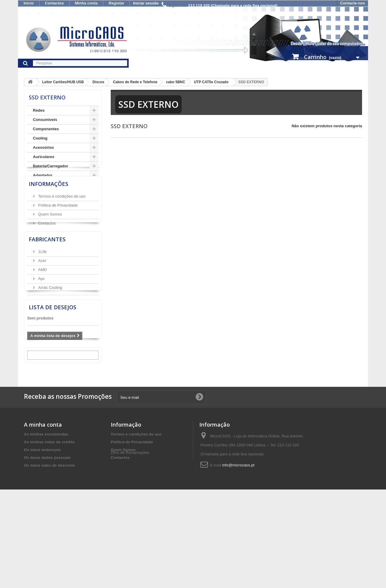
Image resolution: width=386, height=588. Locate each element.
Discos (98, 82)
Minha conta (86, 3)
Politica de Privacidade (57, 244)
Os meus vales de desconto (50, 549)
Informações (48, 225)
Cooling (40, 138)
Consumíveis (45, 120)
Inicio (29, 3)
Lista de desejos (53, 383)
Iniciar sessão (146, 3)
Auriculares (44, 157)
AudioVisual (44, 194)
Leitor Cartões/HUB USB (63, 82)
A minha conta (43, 508)
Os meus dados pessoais (47, 541)
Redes (39, 110)
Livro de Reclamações (130, 552)
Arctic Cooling (50, 338)
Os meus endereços (42, 533)
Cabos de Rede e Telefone (135, 82)
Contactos (54, 3)
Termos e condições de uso (61, 235)
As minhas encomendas (46, 518)
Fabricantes (47, 292)
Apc (41, 329)
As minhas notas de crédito (49, 526)
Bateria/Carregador (51, 166)
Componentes (46, 129)
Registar (116, 3)
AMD (42, 320)
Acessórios (43, 147)
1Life (42, 302)
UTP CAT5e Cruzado (211, 82)
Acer (42, 311)
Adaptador (43, 175)
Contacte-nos (353, 3)
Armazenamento (48, 185)
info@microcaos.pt (238, 549)
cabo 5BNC (176, 82)
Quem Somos (50, 253)
